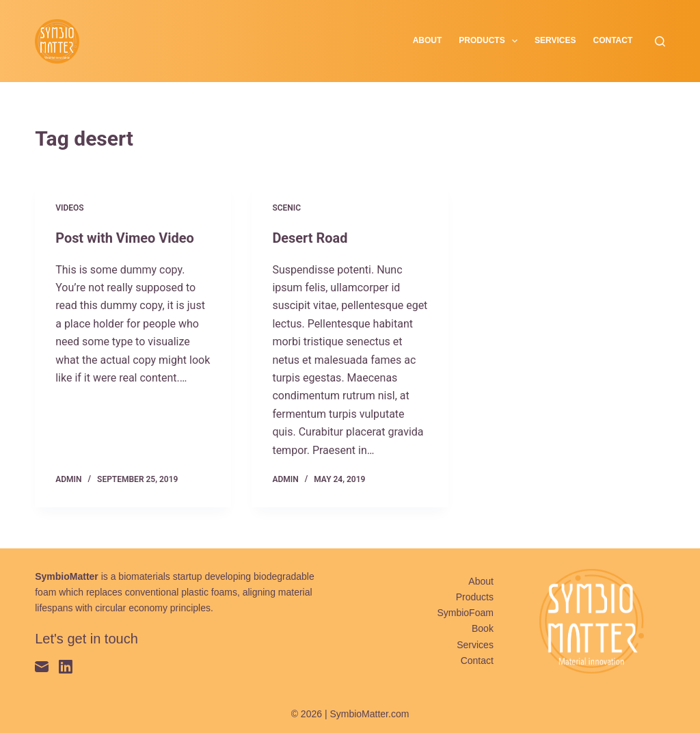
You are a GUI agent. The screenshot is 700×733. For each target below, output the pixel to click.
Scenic (286, 208)
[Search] (660, 41)
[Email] (42, 666)
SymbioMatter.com (369, 713)
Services (555, 40)
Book (483, 628)
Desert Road (310, 238)
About (428, 40)
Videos (69, 208)
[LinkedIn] (66, 666)
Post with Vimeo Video (125, 238)
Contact (613, 40)
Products (491, 41)
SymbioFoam (465, 612)
